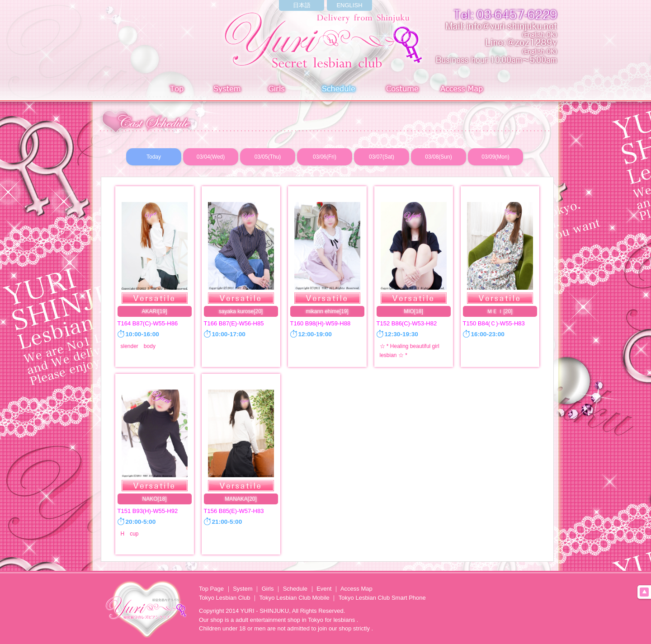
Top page (177, 90)
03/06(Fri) (325, 157)
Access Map (463, 90)
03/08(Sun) (438, 157)
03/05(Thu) (268, 157)
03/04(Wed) (211, 157)
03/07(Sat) (382, 157)
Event (324, 589)
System (226, 90)
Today (154, 157)
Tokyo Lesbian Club (224, 598)
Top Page (211, 589)
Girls (278, 90)
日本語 (302, 5)
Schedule (339, 90)
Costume (403, 90)
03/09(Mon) (495, 157)
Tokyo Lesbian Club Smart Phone (382, 598)
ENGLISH (349, 5)
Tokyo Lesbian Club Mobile (294, 598)
